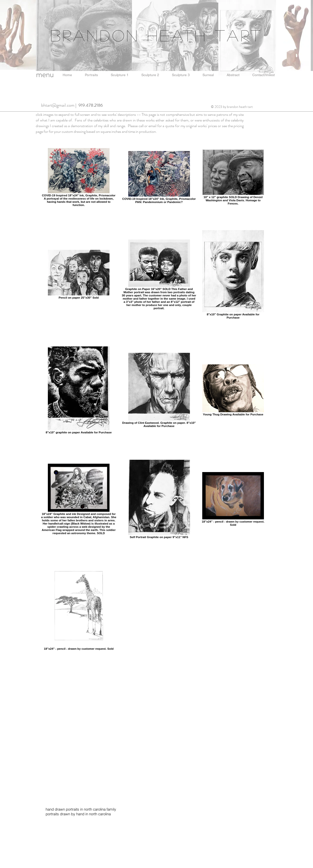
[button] (67, 75)
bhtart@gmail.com (58, 105)
